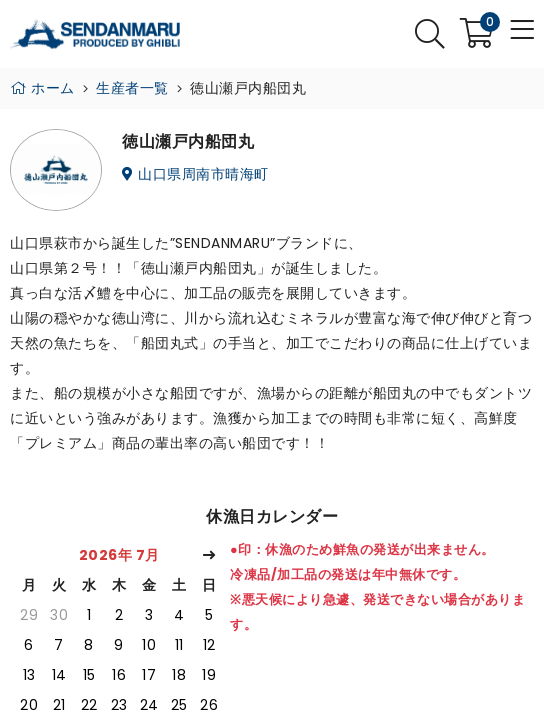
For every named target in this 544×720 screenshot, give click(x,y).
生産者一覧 (132, 88)
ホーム (42, 88)
